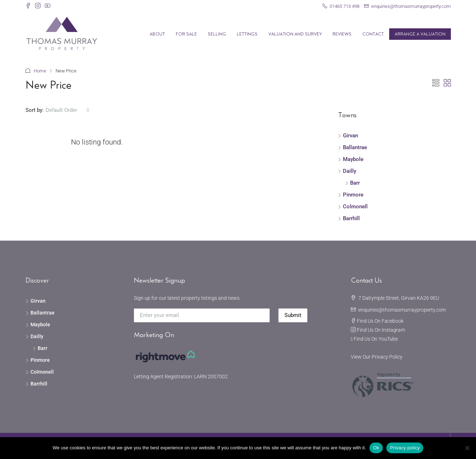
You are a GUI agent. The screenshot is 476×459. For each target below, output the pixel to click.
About (157, 34)
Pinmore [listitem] (351, 195)
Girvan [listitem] (348, 136)
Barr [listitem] (352, 183)
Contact (373, 34)
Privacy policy (405, 448)
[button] (436, 83)
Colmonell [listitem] (353, 207)
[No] (467, 448)
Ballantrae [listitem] (352, 147)
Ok (376, 448)
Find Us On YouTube (376, 339)
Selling (217, 34)
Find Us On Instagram (381, 330)
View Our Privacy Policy (377, 357)
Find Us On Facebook (380, 321)
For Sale (186, 34)
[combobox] (68, 110)
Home (40, 71)
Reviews (342, 34)
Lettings (247, 34)
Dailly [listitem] (347, 171)
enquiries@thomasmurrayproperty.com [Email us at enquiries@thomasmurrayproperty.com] (402, 310)
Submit (293, 315)
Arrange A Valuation (420, 34)
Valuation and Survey (295, 34)
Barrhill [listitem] (349, 218)
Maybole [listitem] (351, 159)
